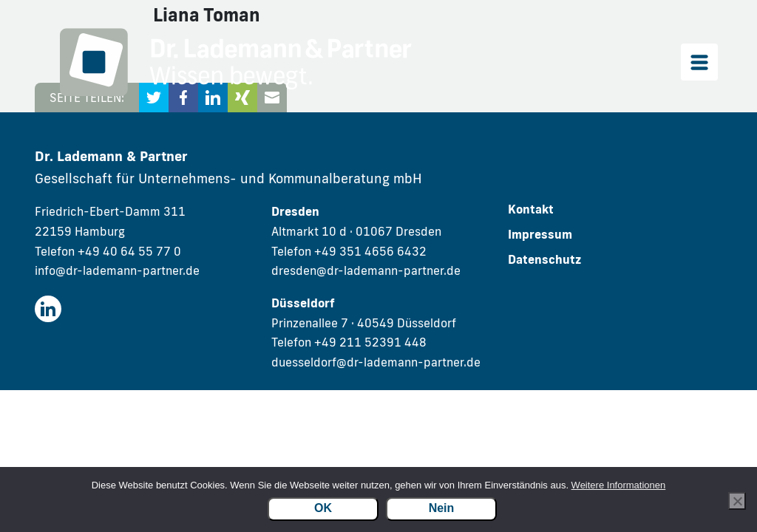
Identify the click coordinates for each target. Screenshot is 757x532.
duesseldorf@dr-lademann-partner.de (376, 362)
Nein (442, 508)
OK (323, 508)
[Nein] (737, 501)
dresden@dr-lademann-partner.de (366, 270)
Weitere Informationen (619, 485)
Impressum (540, 234)
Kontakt (531, 209)
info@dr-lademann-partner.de (117, 270)
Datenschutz (544, 259)
